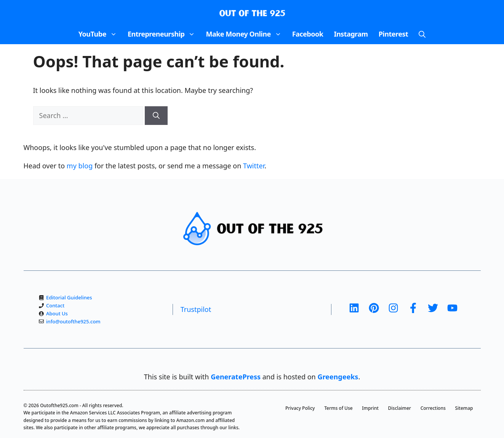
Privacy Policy (300, 408)
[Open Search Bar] (422, 34)
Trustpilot (196, 309)
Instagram (351, 34)
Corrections (433, 408)
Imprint (370, 408)
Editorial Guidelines (69, 297)
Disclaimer (400, 408)
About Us (57, 313)
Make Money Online (246, 34)
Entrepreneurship (164, 34)
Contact (55, 305)
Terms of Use (338, 408)
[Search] (156, 116)
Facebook (308, 34)
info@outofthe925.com (73, 321)
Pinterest (394, 34)
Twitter (254, 166)
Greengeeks (338, 377)
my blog (80, 166)
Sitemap (464, 408)
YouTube (100, 34)
